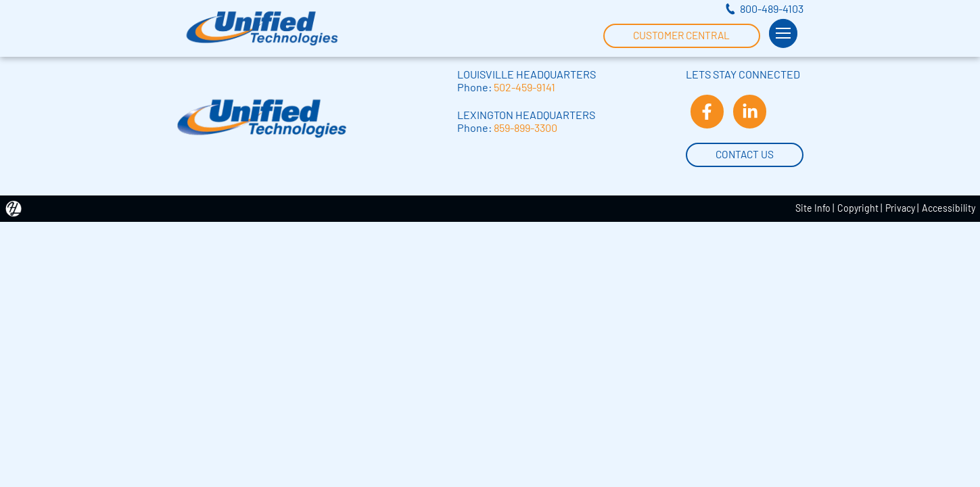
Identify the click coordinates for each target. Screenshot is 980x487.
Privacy (900, 208)
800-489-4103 (772, 8)
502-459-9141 (524, 87)
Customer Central (681, 34)
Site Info (813, 208)
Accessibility (949, 208)
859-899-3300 (526, 127)
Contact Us (745, 153)
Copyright (858, 208)
